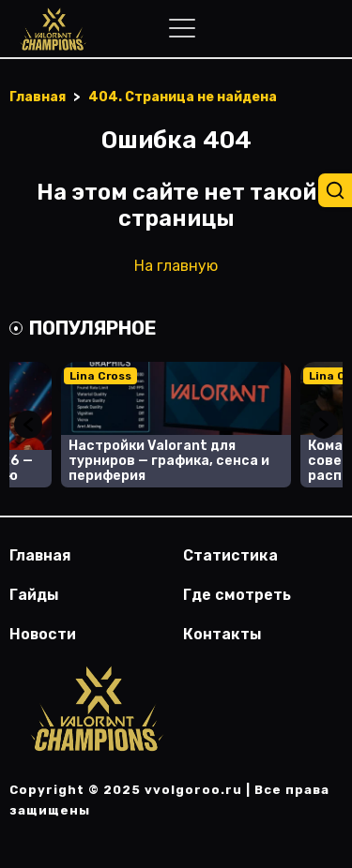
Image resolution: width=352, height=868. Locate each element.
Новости (43, 634)
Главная (40, 555)
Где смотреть (237, 595)
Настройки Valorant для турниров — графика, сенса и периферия (169, 461)
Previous (28, 425)
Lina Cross (100, 376)
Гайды (34, 595)
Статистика (230, 555)
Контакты (222, 634)
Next (324, 425)
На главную (176, 266)
